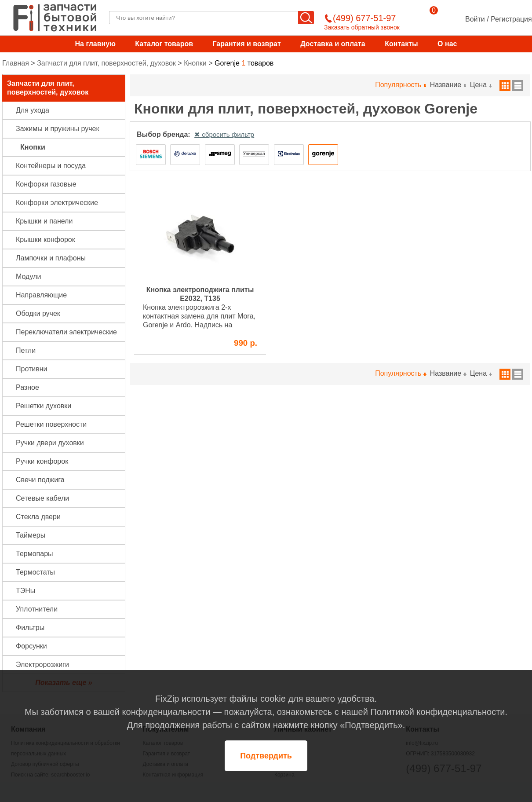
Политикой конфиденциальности (437, 712)
